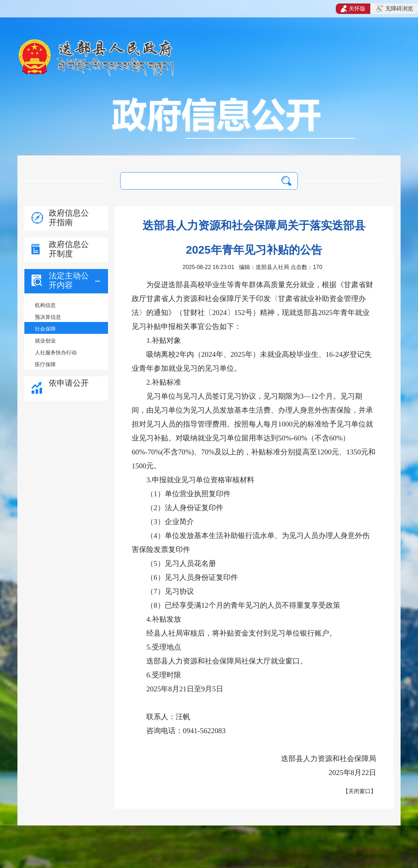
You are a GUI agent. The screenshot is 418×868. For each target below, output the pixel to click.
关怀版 (353, 9)
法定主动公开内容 (69, 280)
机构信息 (45, 305)
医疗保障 (45, 364)
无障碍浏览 (395, 9)
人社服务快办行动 (56, 352)
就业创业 (45, 341)
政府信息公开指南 (69, 218)
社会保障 (45, 329)
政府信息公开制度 (69, 249)
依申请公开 (69, 383)
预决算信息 (48, 317)
